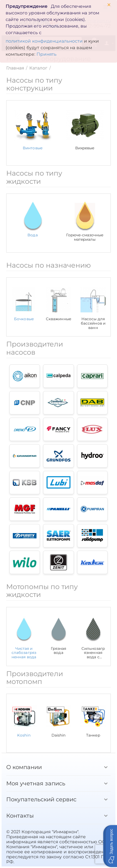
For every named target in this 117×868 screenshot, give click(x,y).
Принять (46, 54)
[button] (110, 846)
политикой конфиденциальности (44, 41)
